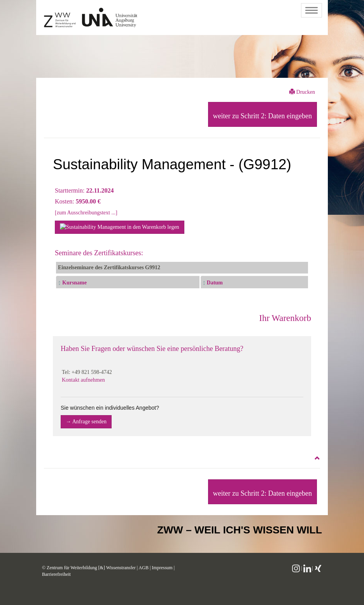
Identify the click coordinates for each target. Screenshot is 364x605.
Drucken (302, 92)
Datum (215, 283)
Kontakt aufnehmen (83, 380)
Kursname (74, 283)
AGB (144, 568)
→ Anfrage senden (86, 422)
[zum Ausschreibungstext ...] (86, 213)
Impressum (162, 568)
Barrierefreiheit (56, 574)
